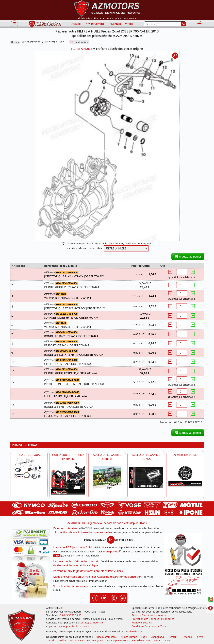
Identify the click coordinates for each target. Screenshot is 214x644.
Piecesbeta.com (141, 640)
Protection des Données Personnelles (153, 619)
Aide (129, 24)
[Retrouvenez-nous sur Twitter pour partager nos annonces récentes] (104, 598)
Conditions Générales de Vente (149, 626)
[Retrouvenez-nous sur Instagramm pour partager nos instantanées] (114, 598)
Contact (114, 24)
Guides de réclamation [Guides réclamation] (66, 565)
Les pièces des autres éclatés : (84, 248)
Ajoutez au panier (188, 257)
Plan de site (135, 631)
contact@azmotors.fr (91, 623)
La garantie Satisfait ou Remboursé (76, 561)
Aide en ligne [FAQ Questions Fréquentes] (90, 565)
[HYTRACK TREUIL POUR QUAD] (29, 468)
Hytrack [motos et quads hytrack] (172, 637)
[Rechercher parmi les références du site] (162, 24)
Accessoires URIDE (185, 455)
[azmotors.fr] (45, 24)
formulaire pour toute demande (72, 626)
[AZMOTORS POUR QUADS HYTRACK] (146, 478)
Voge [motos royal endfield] (144, 637)
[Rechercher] (184, 24)
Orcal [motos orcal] (51, 640)
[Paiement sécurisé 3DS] (31, 546)
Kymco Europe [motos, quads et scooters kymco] (129, 637)
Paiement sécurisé (65, 528)
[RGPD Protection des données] (183, 550)
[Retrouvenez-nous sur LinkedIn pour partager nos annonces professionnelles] (123, 598)
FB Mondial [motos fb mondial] (187, 637)
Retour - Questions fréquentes (149, 615)
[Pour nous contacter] (183, 582)
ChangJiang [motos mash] (157, 637)
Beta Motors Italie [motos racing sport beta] (107, 637)
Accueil (76, 24)
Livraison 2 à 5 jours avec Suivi (73, 547)
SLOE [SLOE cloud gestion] (167, 640)
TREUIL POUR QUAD (29, 455)
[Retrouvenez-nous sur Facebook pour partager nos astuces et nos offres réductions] (95, 598)
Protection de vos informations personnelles (84, 532)
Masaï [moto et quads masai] (157, 640)
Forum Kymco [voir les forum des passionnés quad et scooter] (95, 640)
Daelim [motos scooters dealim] (62, 640)
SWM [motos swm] (200, 637)
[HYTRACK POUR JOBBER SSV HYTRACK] (107, 478)
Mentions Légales (142, 623)
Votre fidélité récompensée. (71, 586)
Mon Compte (94, 24)
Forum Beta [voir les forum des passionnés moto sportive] (77, 640)
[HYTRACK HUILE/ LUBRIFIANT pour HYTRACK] (68, 478)
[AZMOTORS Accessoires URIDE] (185, 472)
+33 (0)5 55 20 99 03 (70, 615)
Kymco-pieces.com (117, 640)
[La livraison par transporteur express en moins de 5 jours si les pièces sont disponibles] (31, 581)
